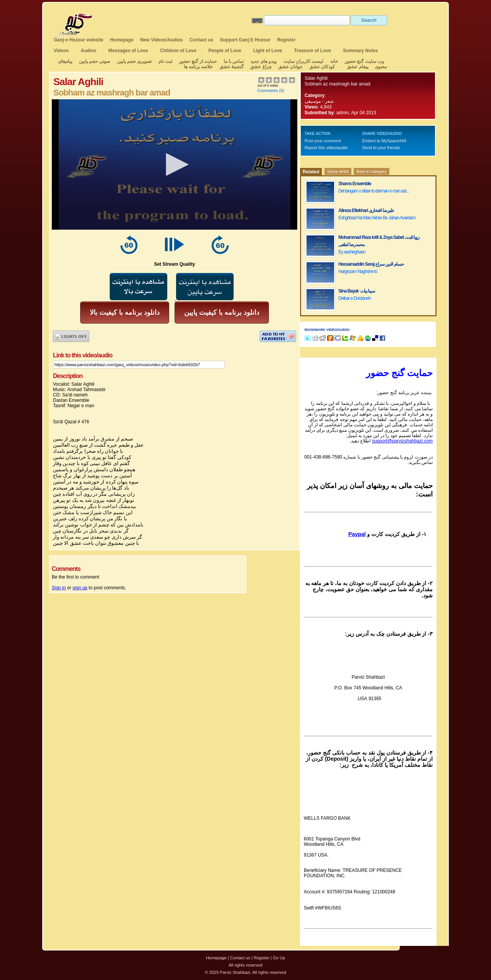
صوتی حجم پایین (94, 61)
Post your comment (323, 141)
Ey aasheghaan (352, 252)
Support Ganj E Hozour (245, 40)
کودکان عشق (322, 67)
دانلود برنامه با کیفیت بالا (125, 312)
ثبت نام (165, 61)
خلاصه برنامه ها (198, 67)
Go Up (279, 958)
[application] (175, 164)
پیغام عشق (357, 67)
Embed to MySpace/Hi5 (384, 141)
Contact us (201, 40)
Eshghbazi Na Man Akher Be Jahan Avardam (377, 218)
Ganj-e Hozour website (78, 40)
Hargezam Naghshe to (358, 271)
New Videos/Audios (161, 40)
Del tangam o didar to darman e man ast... (374, 191)
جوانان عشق (290, 67)
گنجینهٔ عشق (231, 67)
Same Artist (338, 171)
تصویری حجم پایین (133, 61)
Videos (61, 51)
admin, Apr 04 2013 (356, 113)
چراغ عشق (261, 67)
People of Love (225, 51)
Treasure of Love (313, 51)
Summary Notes (360, 51)
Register (287, 40)
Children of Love (178, 51)
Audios (88, 51)
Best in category (372, 171)
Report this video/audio (326, 148)
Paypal (357, 534)
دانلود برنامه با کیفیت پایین (222, 312)
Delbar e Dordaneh (354, 298)
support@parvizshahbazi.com (402, 441)
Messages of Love (128, 51)
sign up (80, 588)
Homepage (122, 40)
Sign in (59, 588)
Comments (268, 90)
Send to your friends (381, 148)
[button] (175, 164)
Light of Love (268, 51)
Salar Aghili (316, 78)
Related (311, 172)
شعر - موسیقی (319, 101)
